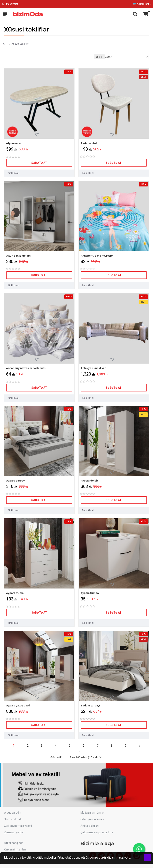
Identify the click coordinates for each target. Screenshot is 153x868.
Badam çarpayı (90, 706)
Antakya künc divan (93, 368)
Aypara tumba (90, 593)
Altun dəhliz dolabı (18, 256)
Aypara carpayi (16, 481)
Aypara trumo (15, 593)
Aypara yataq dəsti (18, 706)
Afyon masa (14, 143)
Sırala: (99, 57)
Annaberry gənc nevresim (97, 256)
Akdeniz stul (89, 143)
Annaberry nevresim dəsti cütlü (26, 368)
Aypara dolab (89, 481)
